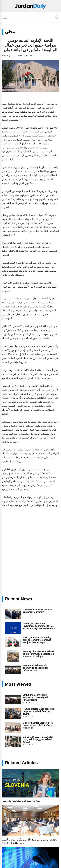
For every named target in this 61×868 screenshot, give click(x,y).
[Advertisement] (30, 542)
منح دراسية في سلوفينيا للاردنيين (21, 801)
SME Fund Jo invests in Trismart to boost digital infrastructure (35, 668)
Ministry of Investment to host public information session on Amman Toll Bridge (38, 654)
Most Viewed (18, 684)
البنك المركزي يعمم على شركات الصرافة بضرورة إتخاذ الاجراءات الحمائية (38, 739)
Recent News (19, 599)
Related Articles (21, 763)
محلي (10, 32)
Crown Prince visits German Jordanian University (37, 611)
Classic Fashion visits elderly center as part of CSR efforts (38, 724)
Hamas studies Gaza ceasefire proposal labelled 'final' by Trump (39, 711)
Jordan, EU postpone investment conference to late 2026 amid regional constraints (39, 626)
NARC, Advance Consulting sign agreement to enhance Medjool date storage (37, 640)
